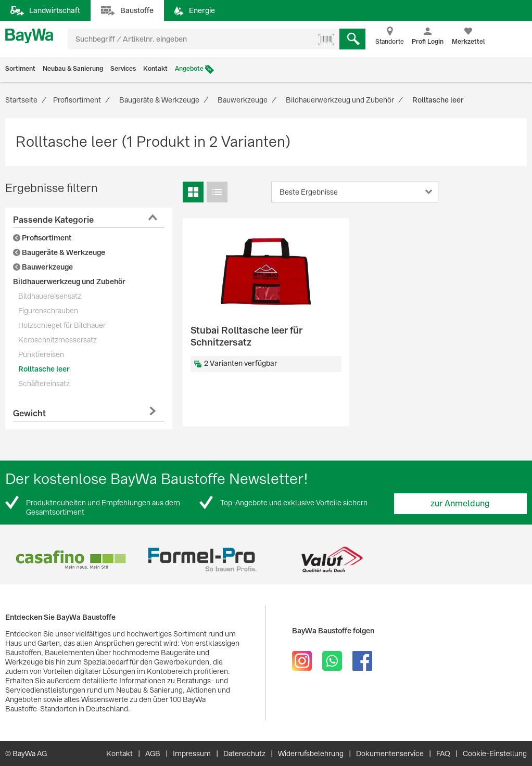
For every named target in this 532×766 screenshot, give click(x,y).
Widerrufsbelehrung (311, 754)
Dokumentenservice (390, 754)
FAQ (443, 754)
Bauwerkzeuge (43, 267)
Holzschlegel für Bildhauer (62, 325)
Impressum (192, 754)
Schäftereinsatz (44, 384)
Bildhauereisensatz (50, 296)
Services (123, 69)
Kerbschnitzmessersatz (58, 340)
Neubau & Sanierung (73, 69)
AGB (153, 754)
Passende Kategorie (53, 220)
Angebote (189, 69)
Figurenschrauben (48, 311)
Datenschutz (244, 754)
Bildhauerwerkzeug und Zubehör (69, 282)
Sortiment (20, 69)
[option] (71, 560)
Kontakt (155, 69)
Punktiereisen (41, 354)
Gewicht (29, 413)
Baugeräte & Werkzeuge (59, 252)
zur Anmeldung (460, 503)
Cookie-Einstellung (495, 754)
